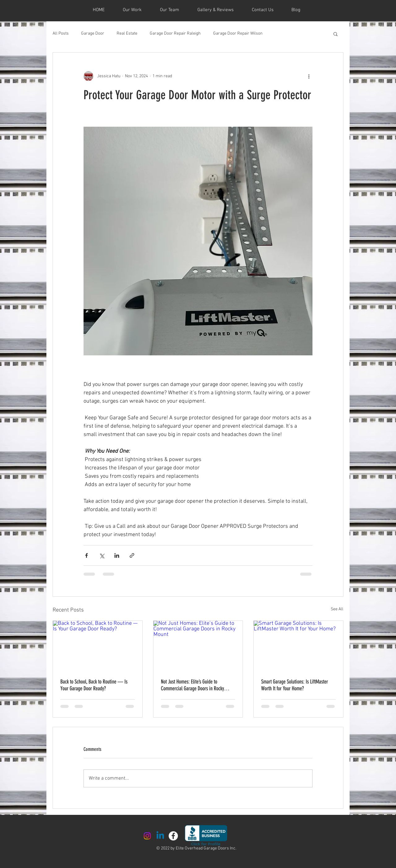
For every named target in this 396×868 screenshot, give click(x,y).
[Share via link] (132, 555)
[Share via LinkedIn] (117, 555)
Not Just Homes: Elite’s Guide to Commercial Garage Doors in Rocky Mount (192, 685)
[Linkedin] (160, 836)
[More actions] (309, 76)
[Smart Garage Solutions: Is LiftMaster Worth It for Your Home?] (298, 646)
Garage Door (93, 34)
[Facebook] (173, 836)
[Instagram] (147, 836)
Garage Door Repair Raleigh (175, 34)
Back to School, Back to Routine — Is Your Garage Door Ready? (94, 685)
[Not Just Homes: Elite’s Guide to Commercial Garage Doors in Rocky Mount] (198, 646)
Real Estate (127, 34)
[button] (336, 34)
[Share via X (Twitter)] (102, 555)
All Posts (61, 34)
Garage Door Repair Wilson (238, 34)
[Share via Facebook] (86, 555)
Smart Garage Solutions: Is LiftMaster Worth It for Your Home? (295, 685)
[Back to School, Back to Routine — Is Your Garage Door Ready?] (98, 646)
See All (337, 609)
